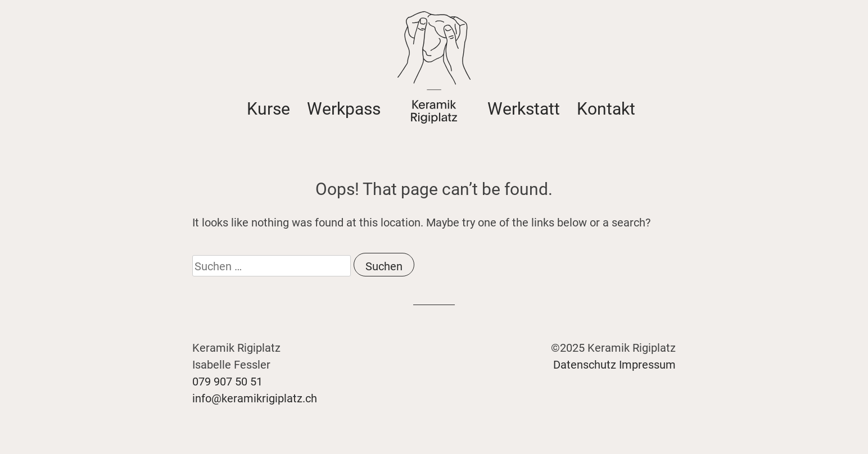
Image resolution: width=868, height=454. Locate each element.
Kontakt (606, 108)
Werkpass (344, 108)
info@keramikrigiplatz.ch (255, 398)
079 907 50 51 (227, 381)
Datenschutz (585, 364)
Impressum (647, 364)
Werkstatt (524, 108)
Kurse (268, 108)
